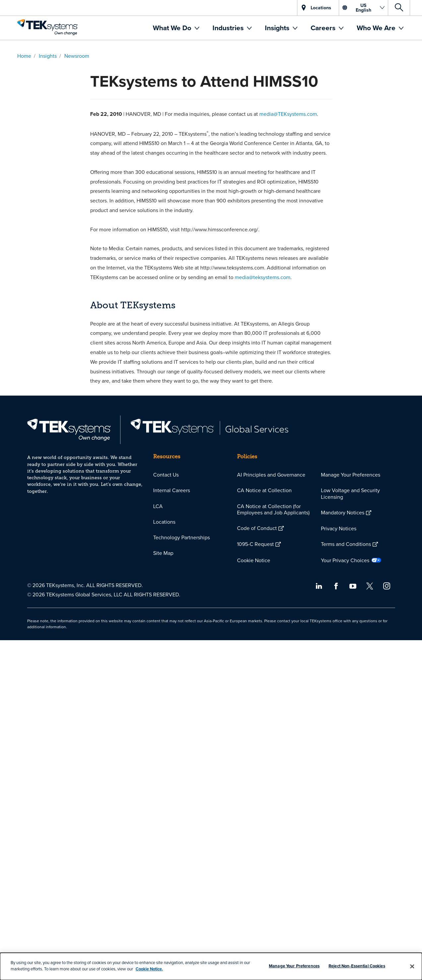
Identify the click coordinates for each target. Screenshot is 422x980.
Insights (278, 28)
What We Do (173, 28)
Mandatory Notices (343, 512)
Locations (164, 522)
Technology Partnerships (181, 537)
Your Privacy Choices (345, 560)
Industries (229, 28)
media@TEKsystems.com (288, 114)
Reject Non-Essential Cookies (357, 966)
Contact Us (166, 475)
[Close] (412, 966)
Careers (324, 28)
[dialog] (211, 966)
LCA (158, 506)
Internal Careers (172, 490)
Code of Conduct (257, 528)
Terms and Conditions (346, 544)
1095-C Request (255, 544)
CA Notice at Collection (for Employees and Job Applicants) (273, 509)
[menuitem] (176, 28)
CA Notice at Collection (264, 490)
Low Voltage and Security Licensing (350, 493)
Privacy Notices (339, 528)
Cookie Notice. (149, 969)
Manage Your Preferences (351, 475)
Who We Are (377, 28)
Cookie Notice (254, 560)
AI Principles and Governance (271, 475)
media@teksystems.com (263, 277)
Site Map (163, 553)
